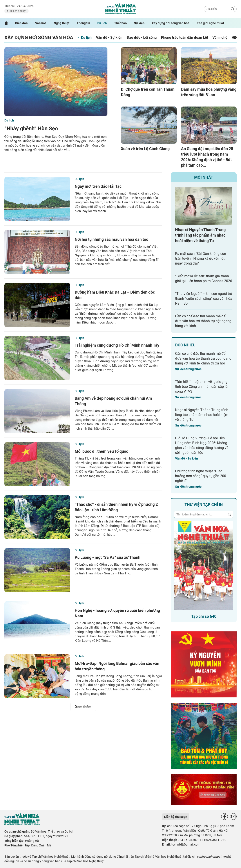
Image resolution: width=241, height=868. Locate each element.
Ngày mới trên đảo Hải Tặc (98, 186)
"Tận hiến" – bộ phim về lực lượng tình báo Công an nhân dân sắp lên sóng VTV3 (202, 387)
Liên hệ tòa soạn (176, 817)
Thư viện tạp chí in (204, 505)
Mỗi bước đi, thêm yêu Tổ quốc (101, 451)
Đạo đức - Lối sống (142, 38)
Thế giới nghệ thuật (210, 23)
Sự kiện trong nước (188, 369)
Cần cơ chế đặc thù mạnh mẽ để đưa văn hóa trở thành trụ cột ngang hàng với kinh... (203, 321)
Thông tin (83, 23)
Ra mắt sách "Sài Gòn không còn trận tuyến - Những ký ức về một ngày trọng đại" (201, 258)
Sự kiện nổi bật (17, 11)
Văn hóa (41, 23)
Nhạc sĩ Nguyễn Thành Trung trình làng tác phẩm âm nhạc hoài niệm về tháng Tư (200, 235)
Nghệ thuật (62, 23)
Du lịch (102, 23)
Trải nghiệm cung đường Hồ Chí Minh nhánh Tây (117, 345)
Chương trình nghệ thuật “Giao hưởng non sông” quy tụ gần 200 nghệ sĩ (201, 476)
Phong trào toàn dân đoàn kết (185, 38)
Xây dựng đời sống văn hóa (171, 23)
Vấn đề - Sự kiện (109, 38)
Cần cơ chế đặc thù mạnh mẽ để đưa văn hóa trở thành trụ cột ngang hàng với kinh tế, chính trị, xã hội (203, 358)
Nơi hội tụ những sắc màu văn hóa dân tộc (111, 239)
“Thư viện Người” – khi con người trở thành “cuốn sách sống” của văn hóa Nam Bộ (204, 299)
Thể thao (120, 23)
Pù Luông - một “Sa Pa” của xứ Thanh (108, 557)
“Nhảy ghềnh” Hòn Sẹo (31, 129)
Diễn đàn (21, 23)
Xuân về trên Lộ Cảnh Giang (145, 149)
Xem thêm (83, 707)
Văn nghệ (220, 38)
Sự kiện (139, 23)
